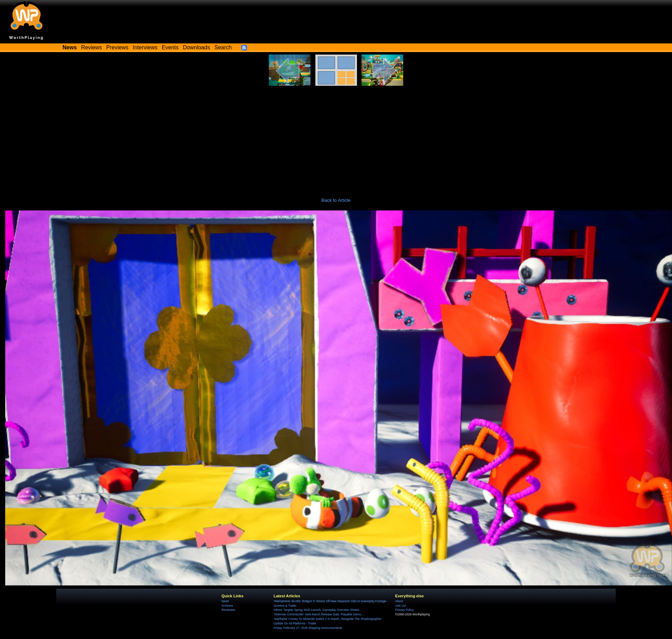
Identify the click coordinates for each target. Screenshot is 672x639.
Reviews (92, 47)
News (225, 601)
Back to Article (336, 200)
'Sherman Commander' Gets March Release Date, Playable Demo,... (319, 614)
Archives (227, 606)
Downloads (197, 47)
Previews (117, 47)
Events (170, 47)
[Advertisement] (336, 138)
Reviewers (229, 610)
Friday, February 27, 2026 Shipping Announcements (308, 628)
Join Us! (401, 606)
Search (223, 47)
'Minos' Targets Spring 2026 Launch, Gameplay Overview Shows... (318, 610)
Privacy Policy (404, 610)
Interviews (145, 47)
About (399, 601)
